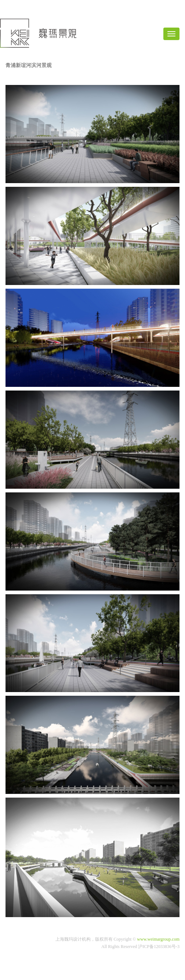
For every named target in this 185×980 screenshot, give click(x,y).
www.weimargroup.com (158, 939)
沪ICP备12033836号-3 (159, 947)
